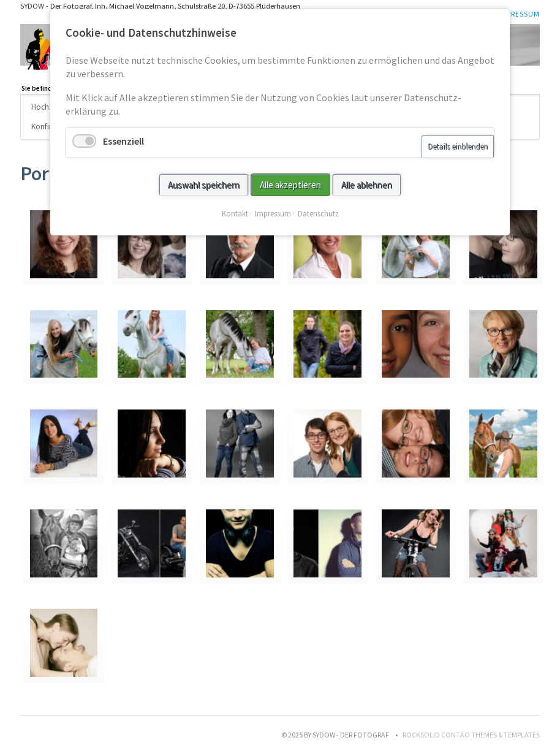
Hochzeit (47, 107)
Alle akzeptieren (290, 185)
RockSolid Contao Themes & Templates (471, 735)
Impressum (519, 14)
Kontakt (235, 214)
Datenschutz (318, 214)
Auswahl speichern (204, 185)
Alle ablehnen (367, 185)
